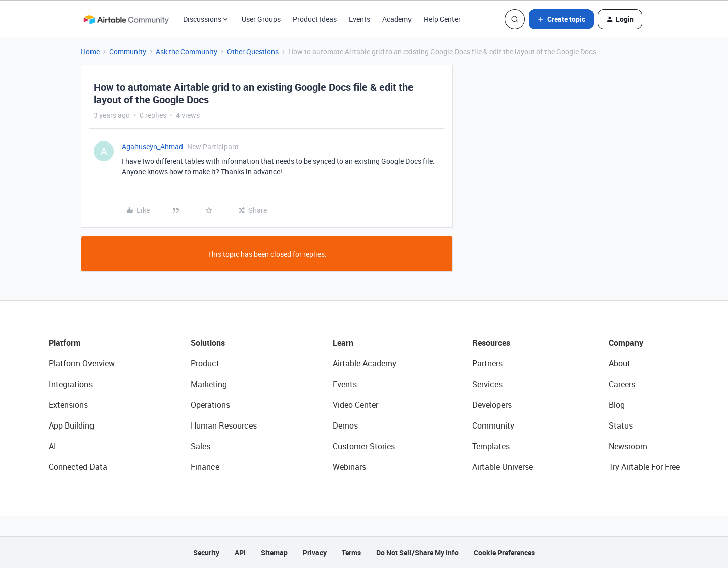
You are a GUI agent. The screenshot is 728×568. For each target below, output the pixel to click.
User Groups (261, 19)
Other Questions (253, 51)
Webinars (349, 467)
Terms (351, 553)
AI (52, 446)
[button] (561, 19)
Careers (622, 384)
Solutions (208, 343)
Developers (492, 405)
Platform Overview (82, 363)
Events (359, 19)
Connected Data (78, 467)
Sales (200, 446)
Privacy (315, 553)
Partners (487, 363)
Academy (397, 19)
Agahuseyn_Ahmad (152, 146)
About (620, 363)
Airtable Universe (503, 467)
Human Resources (224, 425)
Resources (491, 343)
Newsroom (628, 446)
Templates (491, 446)
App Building (71, 425)
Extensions (68, 405)
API (240, 553)
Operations (210, 405)
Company (626, 343)
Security (206, 553)
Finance (205, 467)
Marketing (209, 384)
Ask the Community (187, 51)
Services (487, 384)
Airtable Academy (365, 363)
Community (128, 51)
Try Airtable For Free (644, 467)
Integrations (71, 384)
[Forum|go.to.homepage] (126, 19)
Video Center (355, 405)
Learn (343, 343)
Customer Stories (364, 446)
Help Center (442, 19)
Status (621, 425)
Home (90, 51)
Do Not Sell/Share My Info (417, 553)
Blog (617, 405)
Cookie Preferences (504, 553)
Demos (345, 425)
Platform (65, 343)
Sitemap (274, 553)
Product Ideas (315, 19)
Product (205, 363)
